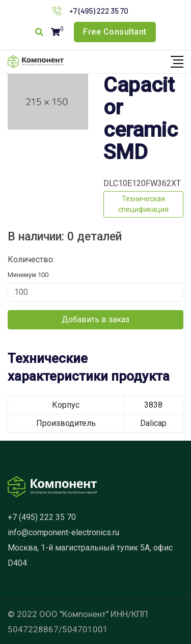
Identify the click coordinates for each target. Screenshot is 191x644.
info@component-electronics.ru (63, 532)
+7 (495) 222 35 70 (99, 11)
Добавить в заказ (95, 319)
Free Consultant (115, 32)
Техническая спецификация (143, 204)
